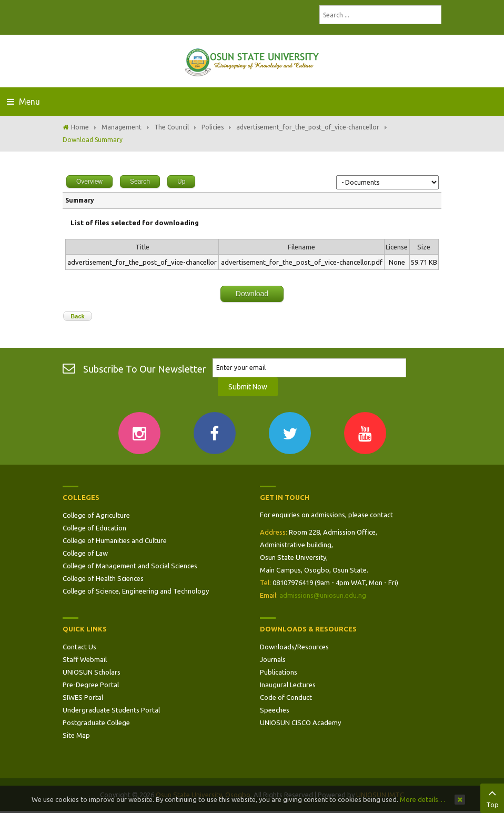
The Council (172, 127)
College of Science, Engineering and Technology (136, 591)
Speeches (275, 710)
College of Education (94, 528)
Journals (273, 659)
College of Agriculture (96, 515)
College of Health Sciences (103, 578)
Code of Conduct (286, 697)
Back (77, 316)
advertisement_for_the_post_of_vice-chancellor (308, 127)
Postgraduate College (96, 722)
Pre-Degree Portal (91, 685)
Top (492, 797)
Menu (23, 102)
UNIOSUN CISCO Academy (300, 722)
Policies (213, 127)
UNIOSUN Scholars (92, 672)
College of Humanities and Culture (115, 540)
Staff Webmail (85, 659)
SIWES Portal (83, 697)
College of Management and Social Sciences (130, 566)
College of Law (85, 553)
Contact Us (79, 647)
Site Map (76, 735)
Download (252, 294)
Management (122, 127)
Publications (279, 672)
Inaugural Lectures (288, 685)
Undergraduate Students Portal (111, 710)
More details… (422, 799)
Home (80, 127)
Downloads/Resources (294, 647)
